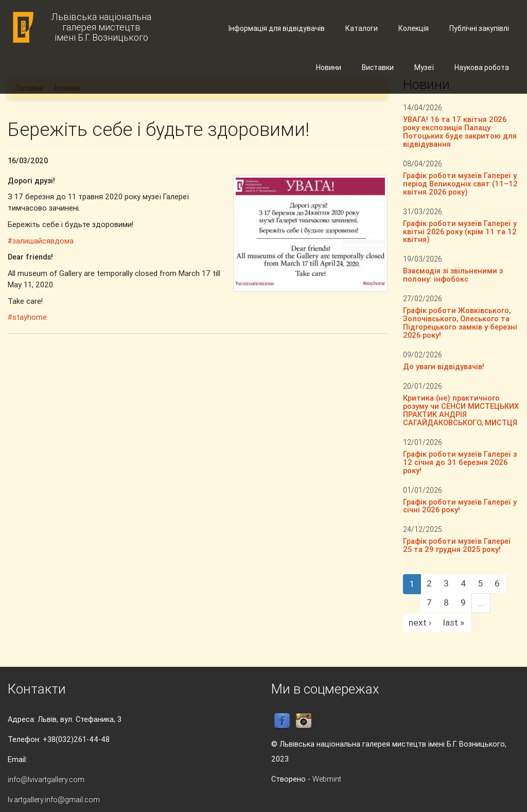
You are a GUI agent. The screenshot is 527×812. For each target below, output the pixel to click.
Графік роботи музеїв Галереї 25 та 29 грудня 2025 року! (457, 545)
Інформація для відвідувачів (277, 28)
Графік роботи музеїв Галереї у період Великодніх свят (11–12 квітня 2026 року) (460, 184)
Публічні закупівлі (479, 28)
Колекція (414, 28)
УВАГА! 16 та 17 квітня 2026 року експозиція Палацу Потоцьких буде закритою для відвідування (460, 132)
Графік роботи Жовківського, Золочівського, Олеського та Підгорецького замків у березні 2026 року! (460, 323)
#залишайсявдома (41, 241)
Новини (329, 67)
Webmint (327, 779)
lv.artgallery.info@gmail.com (54, 799)
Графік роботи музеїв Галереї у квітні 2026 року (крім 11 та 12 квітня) (460, 231)
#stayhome (27, 317)
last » (454, 623)
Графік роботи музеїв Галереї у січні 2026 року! (460, 506)
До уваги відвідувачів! (444, 366)
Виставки (378, 67)
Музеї (424, 67)
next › (420, 623)
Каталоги (362, 28)
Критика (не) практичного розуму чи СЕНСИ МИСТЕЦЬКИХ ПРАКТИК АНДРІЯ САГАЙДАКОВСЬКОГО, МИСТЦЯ (461, 410)
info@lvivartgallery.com (46, 779)
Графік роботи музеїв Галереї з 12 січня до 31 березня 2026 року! (460, 462)
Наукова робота (482, 67)
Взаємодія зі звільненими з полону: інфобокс (453, 275)
